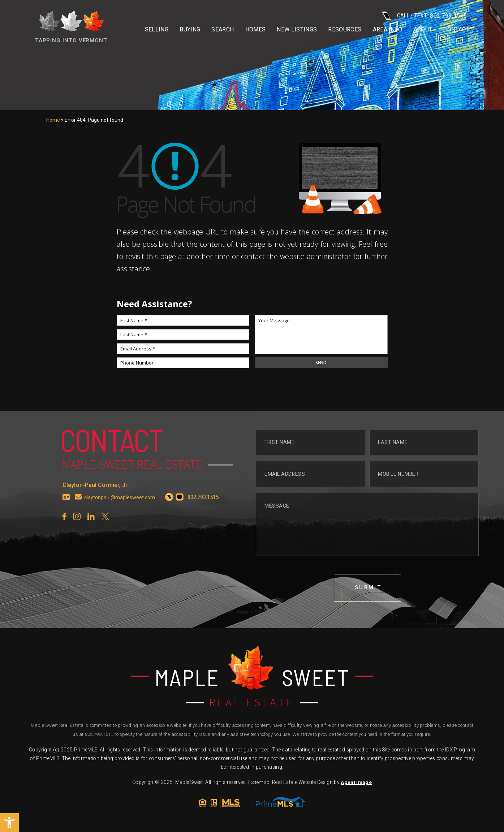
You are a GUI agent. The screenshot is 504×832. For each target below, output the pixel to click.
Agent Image (356, 784)
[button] (9, 823)
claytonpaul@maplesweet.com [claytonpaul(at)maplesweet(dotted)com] (121, 500)
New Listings (297, 30)
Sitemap (260, 784)
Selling (157, 30)
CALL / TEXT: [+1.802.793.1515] (425, 16)
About (423, 30)
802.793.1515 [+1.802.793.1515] (99, 736)
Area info (388, 30)
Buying (190, 30)
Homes (256, 30)
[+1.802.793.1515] (171, 500)
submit (369, 592)
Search (223, 30)
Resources (345, 30)
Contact (456, 30)
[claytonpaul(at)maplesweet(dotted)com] (78, 500)
